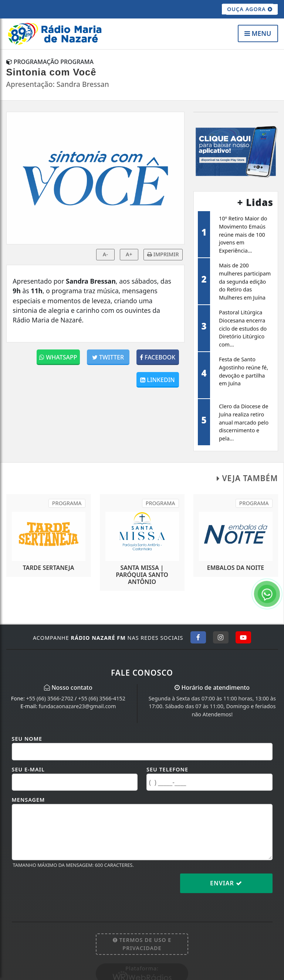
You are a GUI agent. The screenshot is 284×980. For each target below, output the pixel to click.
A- (105, 254)
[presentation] (68, 889)
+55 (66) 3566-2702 (50, 698)
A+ (129, 254)
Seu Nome (27, 739)
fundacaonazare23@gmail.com (77, 706)
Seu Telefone (167, 769)
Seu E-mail (28, 769)
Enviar (226, 883)
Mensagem (28, 800)
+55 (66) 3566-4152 (102, 698)
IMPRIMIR (163, 254)
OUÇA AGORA (250, 9)
